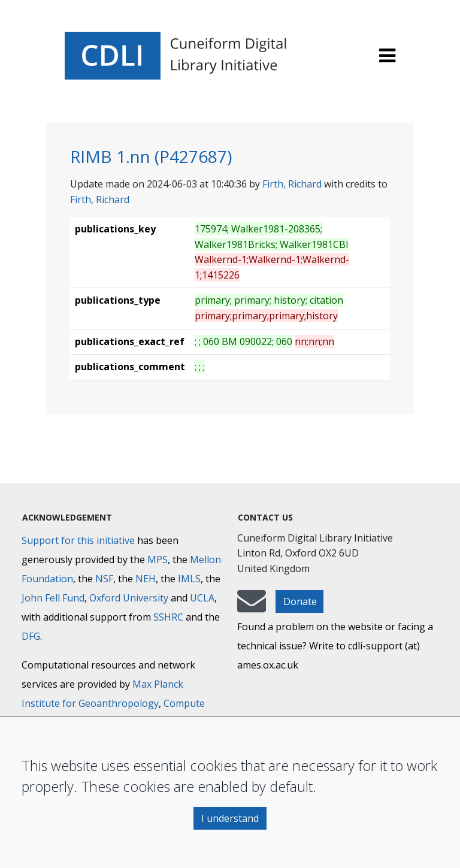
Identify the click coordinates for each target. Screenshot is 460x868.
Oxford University (129, 598)
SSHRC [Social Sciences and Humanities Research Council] (168, 617)
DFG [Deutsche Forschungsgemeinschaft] (31, 636)
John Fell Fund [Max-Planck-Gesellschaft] (53, 598)
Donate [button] (300, 601)
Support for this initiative (78, 540)
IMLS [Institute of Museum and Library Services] (189, 579)
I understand (230, 818)
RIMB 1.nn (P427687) (151, 156)
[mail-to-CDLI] (252, 607)
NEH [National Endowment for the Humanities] (146, 579)
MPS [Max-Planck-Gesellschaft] (158, 559)
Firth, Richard (292, 184)
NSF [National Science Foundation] (104, 579)
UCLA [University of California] (202, 598)
